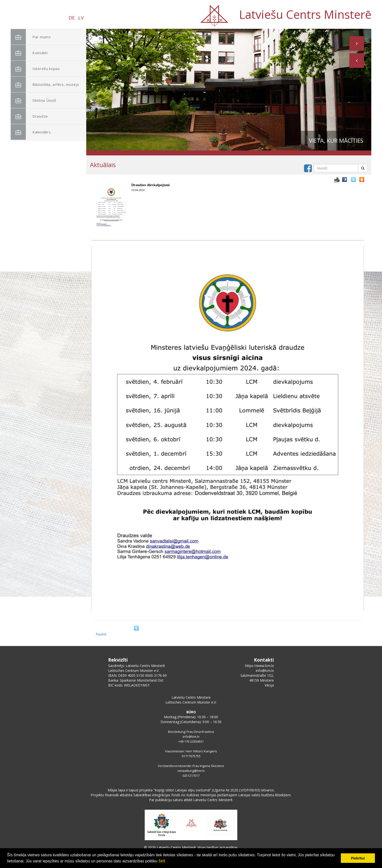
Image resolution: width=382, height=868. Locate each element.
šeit (162, 861)
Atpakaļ (101, 634)
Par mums (31, 37)
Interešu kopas (35, 69)
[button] (357, 61)
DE (72, 18)
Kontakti (29, 53)
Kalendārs (31, 132)
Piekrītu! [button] (358, 858)
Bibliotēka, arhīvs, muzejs (45, 85)
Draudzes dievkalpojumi (150, 185)
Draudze (29, 116)
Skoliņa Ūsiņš (33, 100)
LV (81, 18)
